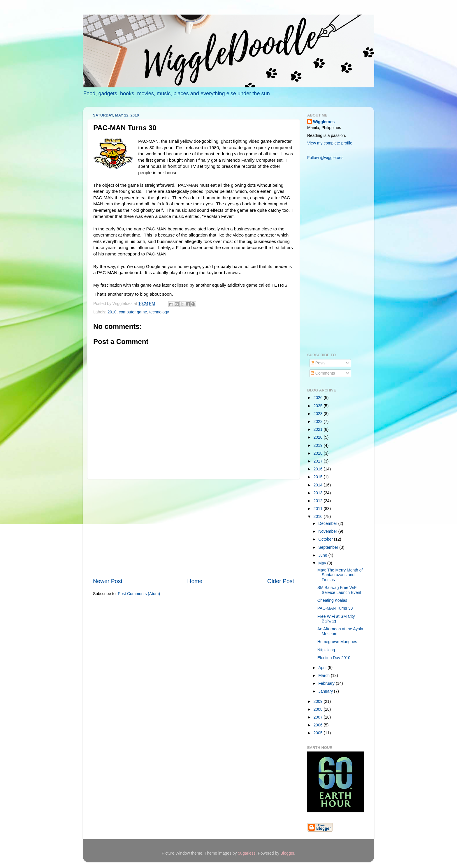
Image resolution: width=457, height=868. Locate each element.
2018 (319, 453)
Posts (318, 363)
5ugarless (247, 853)
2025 (319, 406)
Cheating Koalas (332, 600)
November (328, 531)
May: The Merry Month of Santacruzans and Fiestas (340, 575)
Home (195, 581)
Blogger (287, 853)
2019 (319, 445)
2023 (319, 414)
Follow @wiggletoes (325, 158)
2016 (319, 469)
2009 (319, 701)
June (323, 555)
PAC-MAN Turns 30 (335, 608)
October (326, 539)
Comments (323, 373)
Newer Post (108, 581)
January (326, 691)
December (328, 523)
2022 (319, 421)
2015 (319, 477)
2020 (319, 437)
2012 (319, 501)
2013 (319, 493)
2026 (319, 398)
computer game (133, 312)
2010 (112, 312)
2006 (319, 725)
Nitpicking (326, 650)
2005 (319, 733)
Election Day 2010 (334, 658)
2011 (319, 509)
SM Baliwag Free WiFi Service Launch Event (339, 590)
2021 (319, 429)
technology (159, 312)
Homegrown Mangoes (337, 642)
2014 (319, 485)
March (325, 675)
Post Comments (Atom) (139, 594)
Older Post (281, 581)
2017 (319, 461)
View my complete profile (330, 143)
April (323, 668)
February (327, 683)
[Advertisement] (194, 528)
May (323, 563)
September (329, 547)
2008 (319, 709)
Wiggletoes (324, 122)
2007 (319, 717)
